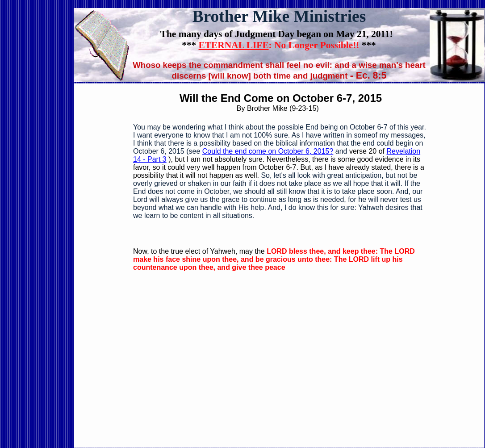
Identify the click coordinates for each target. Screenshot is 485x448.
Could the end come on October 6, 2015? (268, 151)
